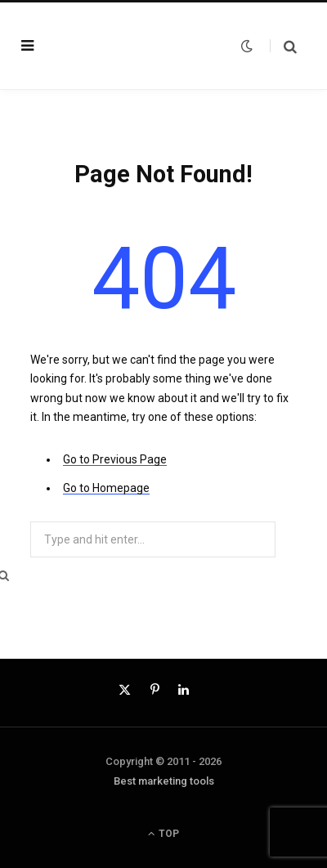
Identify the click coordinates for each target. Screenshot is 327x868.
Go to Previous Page (115, 459)
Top (163, 834)
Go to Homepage (106, 488)
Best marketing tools (164, 781)
